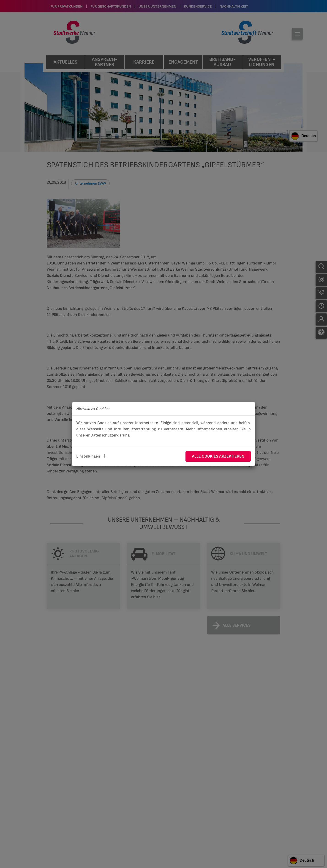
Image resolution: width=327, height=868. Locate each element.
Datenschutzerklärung (110, 435)
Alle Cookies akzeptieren (218, 456)
